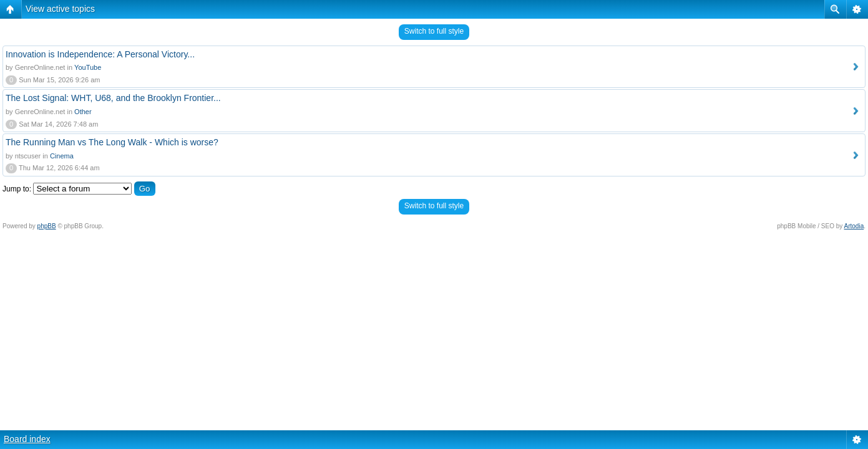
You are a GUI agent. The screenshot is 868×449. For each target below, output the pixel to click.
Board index (27, 439)
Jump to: (17, 189)
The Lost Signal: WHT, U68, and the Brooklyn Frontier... (113, 98)
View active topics (60, 9)
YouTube (88, 67)
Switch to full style (434, 31)
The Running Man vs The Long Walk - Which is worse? (112, 142)
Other (83, 112)
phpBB (47, 226)
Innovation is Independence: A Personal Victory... (100, 54)
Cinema (62, 156)
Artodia (854, 226)
